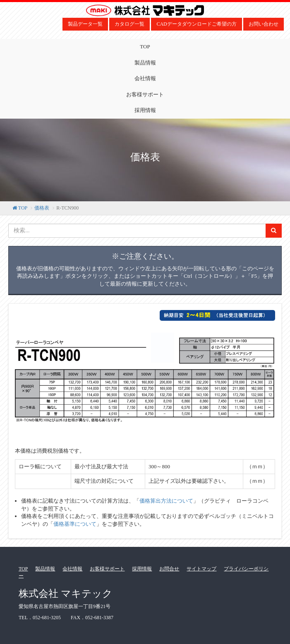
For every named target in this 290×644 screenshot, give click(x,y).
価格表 (42, 208)
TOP (145, 47)
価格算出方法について (166, 501)
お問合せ (169, 569)
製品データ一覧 (85, 24)
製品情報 (145, 63)
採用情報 (145, 110)
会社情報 (145, 78)
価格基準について (75, 524)
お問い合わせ (264, 24)
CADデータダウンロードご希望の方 (196, 24)
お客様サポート (145, 94)
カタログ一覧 (129, 24)
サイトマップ (201, 569)
